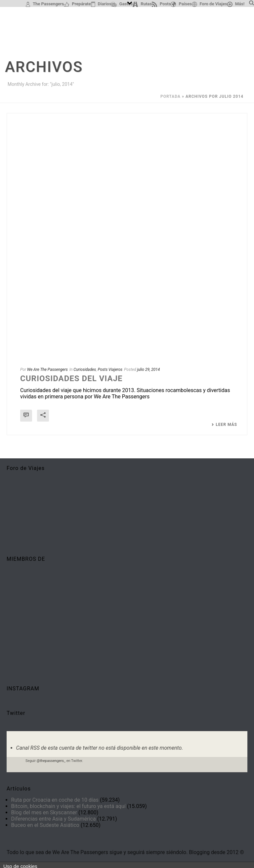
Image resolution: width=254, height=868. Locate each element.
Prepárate (77, 4)
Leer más (224, 425)
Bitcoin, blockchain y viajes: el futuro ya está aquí (68, 806)
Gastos (122, 4)
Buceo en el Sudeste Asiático (45, 825)
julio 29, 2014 (148, 370)
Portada (170, 96)
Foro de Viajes (210, 4)
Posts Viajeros (110, 370)
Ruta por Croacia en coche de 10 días (55, 800)
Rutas (142, 4)
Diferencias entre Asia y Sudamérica (54, 819)
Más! (236, 4)
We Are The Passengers (47, 370)
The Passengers (45, 4)
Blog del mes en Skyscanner (44, 812)
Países (181, 4)
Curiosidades (85, 370)
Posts (161, 4)
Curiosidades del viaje (71, 378)
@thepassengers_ (51, 761)
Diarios (101, 4)
